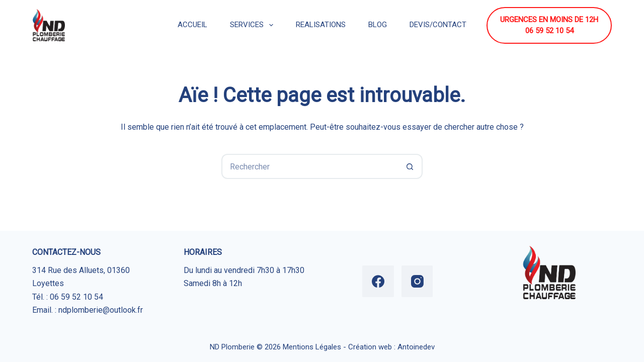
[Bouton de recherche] (410, 166)
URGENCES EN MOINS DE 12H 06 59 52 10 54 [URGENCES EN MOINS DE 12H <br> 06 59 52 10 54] (549, 25)
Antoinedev (416, 347)
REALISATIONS (321, 25)
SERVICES (254, 25)
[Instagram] (417, 281)
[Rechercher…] (309, 166)
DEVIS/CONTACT (438, 25)
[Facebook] (378, 281)
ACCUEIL (192, 25)
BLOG (378, 25)
